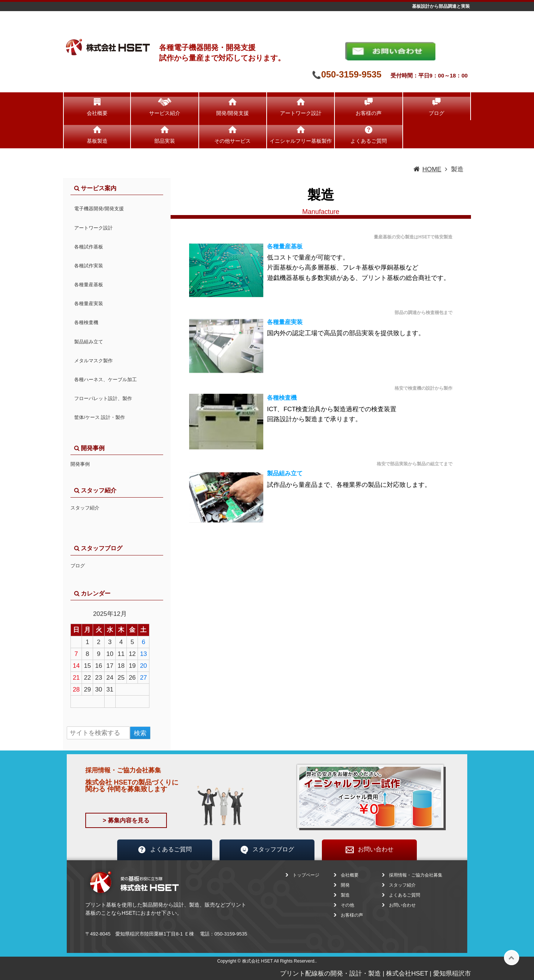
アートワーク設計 (301, 113)
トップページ (306, 875)
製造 (345, 895)
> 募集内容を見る (126, 820)
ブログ (436, 113)
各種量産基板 (285, 246)
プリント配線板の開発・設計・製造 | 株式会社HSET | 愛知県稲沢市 (375, 974)
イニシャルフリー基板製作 (301, 141)
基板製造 (97, 141)
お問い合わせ (369, 850)
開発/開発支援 (233, 113)
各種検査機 (282, 398)
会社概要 (97, 113)
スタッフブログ (267, 850)
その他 (347, 905)
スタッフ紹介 (85, 508)
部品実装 (165, 141)
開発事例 (80, 464)
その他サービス (233, 141)
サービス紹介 (165, 113)
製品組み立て (285, 473)
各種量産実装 (285, 322)
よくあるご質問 (369, 141)
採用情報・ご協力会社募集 (416, 875)
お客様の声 (369, 113)
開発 (345, 885)
